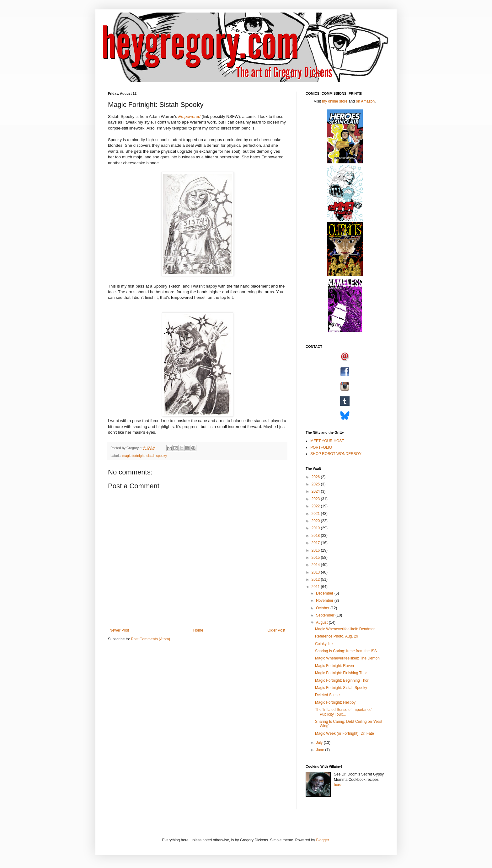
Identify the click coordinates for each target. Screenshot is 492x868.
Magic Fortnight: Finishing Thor (341, 673)
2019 (316, 528)
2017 (316, 543)
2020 (316, 521)
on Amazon (365, 101)
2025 (316, 484)
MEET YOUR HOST (327, 441)
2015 (316, 558)
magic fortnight (134, 456)
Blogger (322, 840)
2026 (316, 477)
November (325, 601)
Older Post (276, 630)
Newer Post (119, 630)
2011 (316, 587)
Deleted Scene (327, 695)
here (338, 785)
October (323, 608)
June (321, 750)
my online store (335, 101)
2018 (316, 536)
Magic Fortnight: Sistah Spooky (341, 688)
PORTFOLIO (321, 447)
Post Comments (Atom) (150, 639)
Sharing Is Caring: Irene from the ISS (346, 651)
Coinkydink (324, 644)
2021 (316, 514)
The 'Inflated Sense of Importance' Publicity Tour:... (344, 712)
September (326, 615)
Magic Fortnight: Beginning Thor (342, 680)
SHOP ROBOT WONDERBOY (336, 454)
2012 (316, 580)
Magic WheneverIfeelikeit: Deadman (345, 629)
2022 (316, 506)
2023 (316, 499)
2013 (316, 572)
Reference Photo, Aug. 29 (337, 636)
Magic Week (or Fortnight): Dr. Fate (345, 733)
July (320, 743)
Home (198, 630)
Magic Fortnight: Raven (334, 666)
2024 (316, 491)
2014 (316, 565)
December (325, 593)
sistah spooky (157, 456)
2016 (316, 550)
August (322, 622)
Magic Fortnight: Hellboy (335, 702)
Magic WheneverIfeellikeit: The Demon (347, 658)
